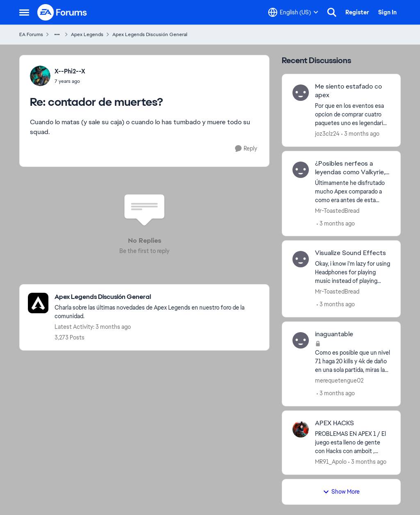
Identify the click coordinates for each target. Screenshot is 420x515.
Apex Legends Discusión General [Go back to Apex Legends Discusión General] (150, 34)
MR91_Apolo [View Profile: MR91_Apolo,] (331, 462)
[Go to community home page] (62, 12)
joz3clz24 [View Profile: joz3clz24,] (327, 134)
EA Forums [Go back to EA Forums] (31, 34)
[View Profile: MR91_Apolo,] (301, 429)
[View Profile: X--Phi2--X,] (40, 76)
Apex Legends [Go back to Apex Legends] (87, 34)
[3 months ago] (360, 134)
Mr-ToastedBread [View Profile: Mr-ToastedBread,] (337, 210)
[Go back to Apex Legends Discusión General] (158, 297)
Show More (341, 492)
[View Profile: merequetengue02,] (301, 340)
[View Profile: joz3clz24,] (301, 93)
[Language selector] (293, 12)
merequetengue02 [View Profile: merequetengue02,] (339, 381)
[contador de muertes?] (70, 81)
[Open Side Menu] (24, 12)
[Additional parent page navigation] (57, 34)
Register (357, 12)
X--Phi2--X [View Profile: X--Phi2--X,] (70, 71)
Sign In (387, 12)
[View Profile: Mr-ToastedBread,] (301, 170)
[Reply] (246, 149)
